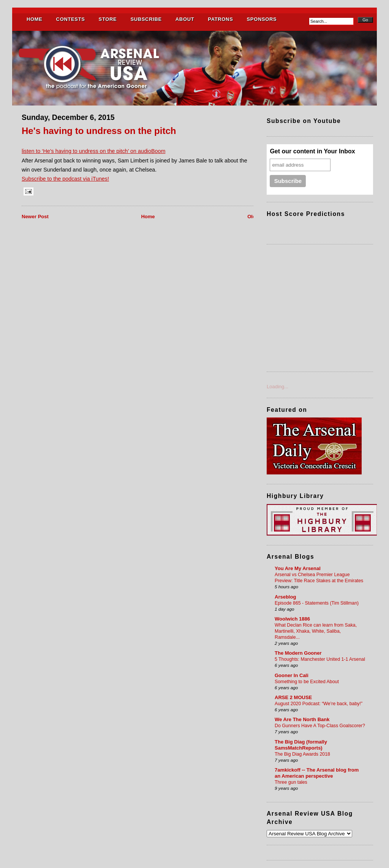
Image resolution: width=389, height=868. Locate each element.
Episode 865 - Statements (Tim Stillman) (317, 603)
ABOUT (185, 19)
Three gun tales (291, 782)
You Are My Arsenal (298, 568)
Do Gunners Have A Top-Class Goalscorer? (320, 726)
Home (148, 217)
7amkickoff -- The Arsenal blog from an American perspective (317, 773)
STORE (108, 19)
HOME (35, 19)
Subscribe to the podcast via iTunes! (65, 179)
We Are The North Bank (302, 719)
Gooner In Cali (292, 675)
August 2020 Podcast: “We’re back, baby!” (319, 704)
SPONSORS (262, 19)
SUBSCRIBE (146, 19)
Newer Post (35, 217)
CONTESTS (71, 19)
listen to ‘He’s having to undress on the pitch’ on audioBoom (93, 151)
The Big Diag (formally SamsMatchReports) (301, 745)
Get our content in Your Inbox (312, 151)
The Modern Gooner (298, 653)
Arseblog (285, 597)
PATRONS (220, 19)
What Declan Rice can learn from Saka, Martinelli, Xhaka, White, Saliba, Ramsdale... (316, 631)
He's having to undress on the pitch (99, 131)
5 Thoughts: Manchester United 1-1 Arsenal (320, 659)
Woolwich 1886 (292, 619)
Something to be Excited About (307, 682)
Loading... (278, 387)
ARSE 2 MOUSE (293, 697)
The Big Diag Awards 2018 (302, 754)
